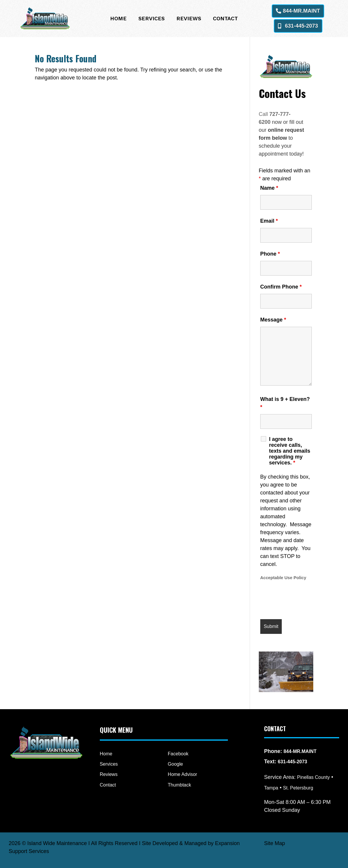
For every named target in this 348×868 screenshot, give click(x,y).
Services (151, 19)
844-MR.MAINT (301, 11)
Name (269, 188)
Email (269, 221)
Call (264, 114)
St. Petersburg (298, 788)
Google (175, 764)
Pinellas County (313, 777)
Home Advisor (183, 774)
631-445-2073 (301, 26)
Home (118, 19)
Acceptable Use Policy (283, 578)
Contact (225, 19)
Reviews (189, 19)
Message (273, 320)
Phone (270, 254)
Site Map (275, 843)
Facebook (178, 754)
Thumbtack (179, 785)
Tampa (271, 788)
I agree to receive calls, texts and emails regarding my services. (290, 451)
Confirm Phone (281, 287)
